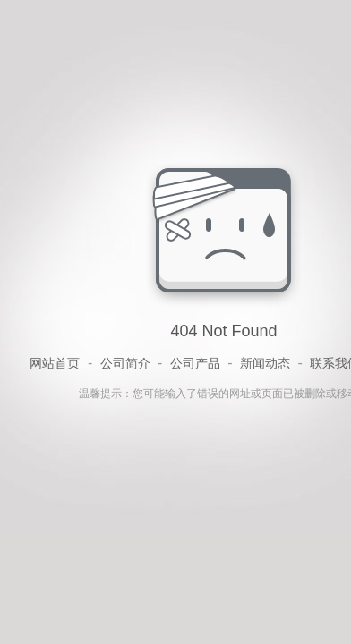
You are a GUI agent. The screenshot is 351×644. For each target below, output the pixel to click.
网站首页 (55, 363)
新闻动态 (265, 363)
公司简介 (125, 363)
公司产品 (195, 363)
